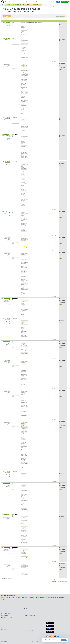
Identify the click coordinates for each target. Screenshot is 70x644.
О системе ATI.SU (50, 606)
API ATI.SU (4, 600)
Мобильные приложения (53, 620)
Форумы (7, 7)
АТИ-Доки (32, 598)
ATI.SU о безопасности (29, 606)
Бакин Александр (15, 135)
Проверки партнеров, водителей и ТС (32, 608)
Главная (4, 7)
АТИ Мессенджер (51, 598)
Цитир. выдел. (63, 23)
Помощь (26, 620)
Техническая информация (29, 628)
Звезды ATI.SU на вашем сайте (8, 612)
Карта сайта (4, 630)
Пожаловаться (63, 27)
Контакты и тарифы (52, 604)
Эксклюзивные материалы (7, 624)
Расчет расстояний (5, 606)
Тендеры (24, 598)
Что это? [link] (46, 641)
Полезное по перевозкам (29, 624)
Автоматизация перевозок (9, 596)
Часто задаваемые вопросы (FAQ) (31, 626)
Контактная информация (52, 608)
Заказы (12, 598)
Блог (2, 622)
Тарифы (48, 612)
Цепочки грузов (61, 598)
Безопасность (28, 604)
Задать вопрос (28, 630)
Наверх (61, 29)
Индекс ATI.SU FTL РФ (6, 614)
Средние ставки (5, 616)
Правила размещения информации (60, 7)
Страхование (12, 7)
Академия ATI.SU (5, 608)
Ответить (7, 16)
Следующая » (63, 16)
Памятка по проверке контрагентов (31, 610)
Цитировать (62, 25)
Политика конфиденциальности (8, 626)
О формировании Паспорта (30, 616)
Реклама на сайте (50, 610)
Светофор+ (26, 612)
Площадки (4, 598)
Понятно (64, 640)
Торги (18, 598)
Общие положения (5, 628)
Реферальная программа (7, 610)
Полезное (4, 604)
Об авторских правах (41, 642)
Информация (5, 620)
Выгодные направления (6, 618)
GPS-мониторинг (40, 598)
